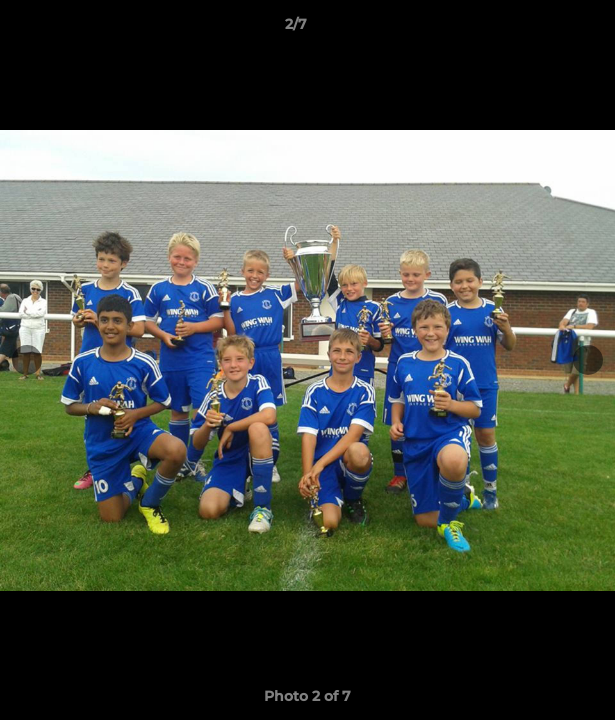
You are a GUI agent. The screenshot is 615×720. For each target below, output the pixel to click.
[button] (543, 29)
